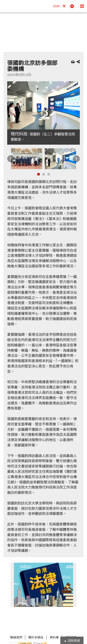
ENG (57, 6)
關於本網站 (36, 637)
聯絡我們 (16, 637)
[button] (72, 6)
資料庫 (54, 637)
